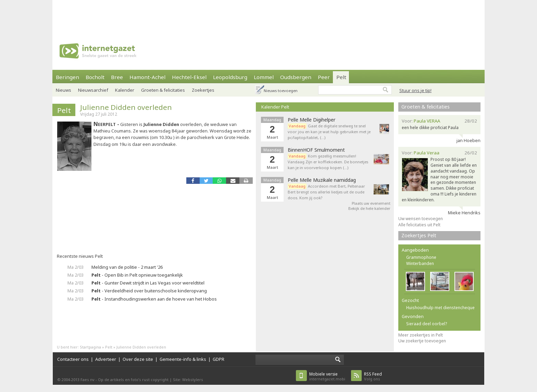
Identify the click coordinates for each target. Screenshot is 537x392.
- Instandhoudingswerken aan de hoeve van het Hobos (154, 299)
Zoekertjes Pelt (419, 235)
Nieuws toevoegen (281, 91)
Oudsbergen (296, 77)
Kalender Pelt (275, 107)
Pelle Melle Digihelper (311, 120)
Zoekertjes (203, 90)
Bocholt (95, 77)
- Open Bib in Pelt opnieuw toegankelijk (137, 275)
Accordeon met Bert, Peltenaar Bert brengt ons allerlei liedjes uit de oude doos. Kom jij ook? (326, 192)
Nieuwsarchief (93, 90)
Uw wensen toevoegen (421, 219)
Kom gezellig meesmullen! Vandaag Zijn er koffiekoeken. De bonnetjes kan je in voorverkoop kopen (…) (328, 162)
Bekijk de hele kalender (369, 208)
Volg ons (373, 376)
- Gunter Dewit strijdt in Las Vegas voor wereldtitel (148, 283)
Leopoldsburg (230, 77)
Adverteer (106, 359)
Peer (324, 77)
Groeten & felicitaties (163, 90)
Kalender (125, 90)
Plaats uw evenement (371, 203)
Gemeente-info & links (183, 359)
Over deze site (138, 359)
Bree (117, 77)
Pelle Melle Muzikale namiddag (322, 180)
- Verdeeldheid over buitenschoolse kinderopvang (149, 291)
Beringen (67, 77)
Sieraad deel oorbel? (427, 324)
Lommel (264, 77)
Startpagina (90, 347)
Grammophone (421, 257)
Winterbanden (420, 263)
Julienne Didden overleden (126, 107)
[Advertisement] (268, 15)
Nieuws (64, 90)
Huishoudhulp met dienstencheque (440, 308)
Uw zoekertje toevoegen (422, 341)
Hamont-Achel (147, 77)
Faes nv (88, 380)
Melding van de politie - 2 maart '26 (127, 267)
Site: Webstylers (188, 380)
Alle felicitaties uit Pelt (419, 225)
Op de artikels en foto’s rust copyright (133, 380)
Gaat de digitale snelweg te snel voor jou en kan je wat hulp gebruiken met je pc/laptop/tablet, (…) (329, 132)
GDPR (218, 359)
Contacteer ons (73, 359)
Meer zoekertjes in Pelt (421, 335)
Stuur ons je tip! (415, 90)
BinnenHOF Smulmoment (316, 150)
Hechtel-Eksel (189, 77)
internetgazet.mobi (327, 376)
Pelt (341, 77)
